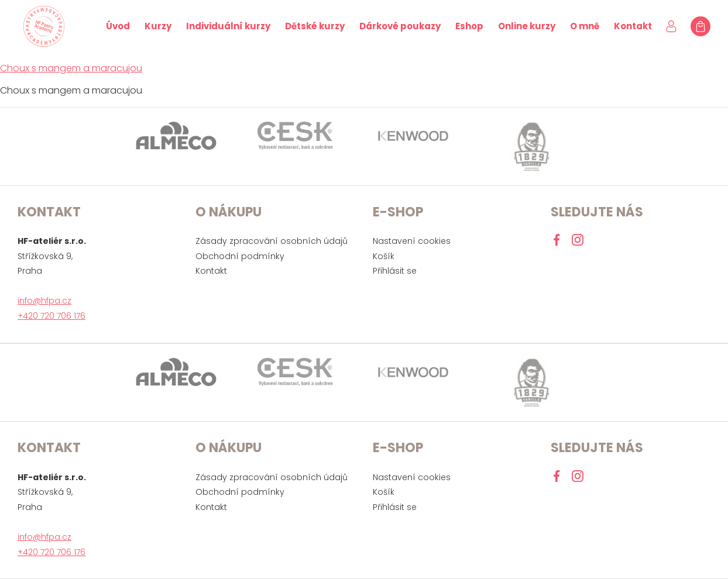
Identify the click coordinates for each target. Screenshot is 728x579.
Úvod (118, 26)
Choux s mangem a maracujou (71, 68)
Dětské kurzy (315, 26)
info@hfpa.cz (44, 301)
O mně (585, 26)
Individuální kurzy (228, 26)
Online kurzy (527, 26)
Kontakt (633, 26)
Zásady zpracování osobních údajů (272, 241)
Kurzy (158, 26)
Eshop (469, 26)
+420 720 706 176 (51, 316)
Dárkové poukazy (400, 26)
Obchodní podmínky (240, 256)
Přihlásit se (395, 271)
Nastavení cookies (412, 241)
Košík (384, 256)
